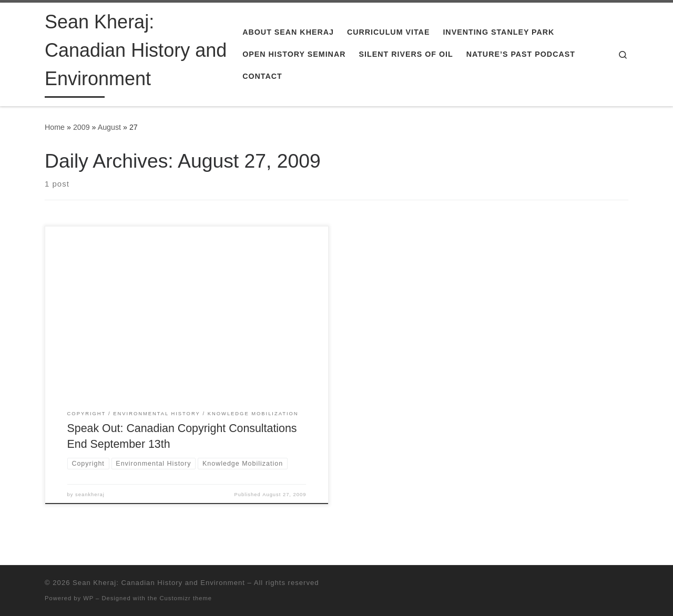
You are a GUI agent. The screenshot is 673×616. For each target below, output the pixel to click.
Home (55, 127)
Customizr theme (186, 598)
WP (88, 598)
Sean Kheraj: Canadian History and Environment (159, 583)
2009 (81, 127)
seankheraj (90, 495)
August (109, 127)
